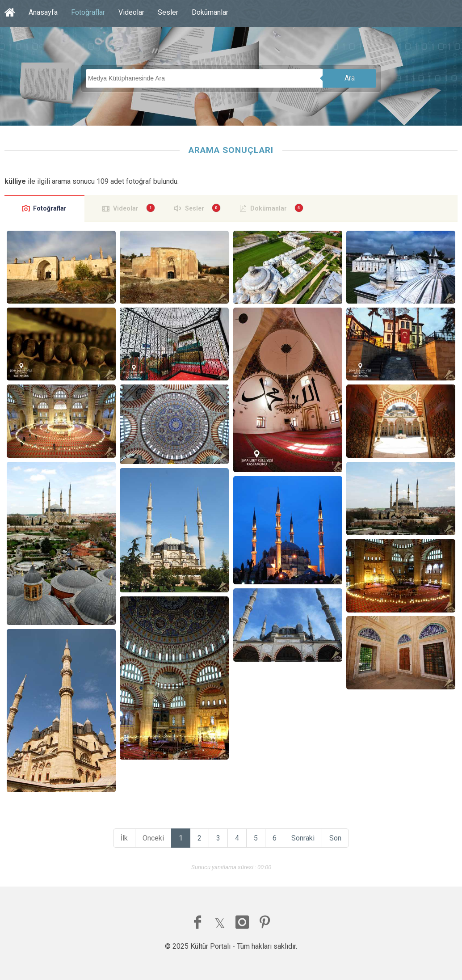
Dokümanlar (210, 12)
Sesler (168, 12)
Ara (350, 78)
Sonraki (303, 838)
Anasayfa (43, 12)
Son (335, 838)
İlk (124, 838)
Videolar (131, 12)
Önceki (153, 838)
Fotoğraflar (88, 12)
